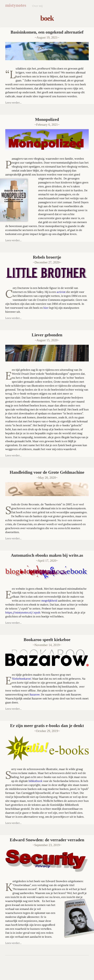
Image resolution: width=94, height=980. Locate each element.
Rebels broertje (47, 257)
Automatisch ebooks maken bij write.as (47, 555)
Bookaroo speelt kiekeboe (47, 640)
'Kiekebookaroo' (21, 679)
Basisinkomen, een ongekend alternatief (47, 32)
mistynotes (16, 5)
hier (46, 308)
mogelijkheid (49, 601)
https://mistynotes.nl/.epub (23, 612)
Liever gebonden (47, 335)
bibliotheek (36, 781)
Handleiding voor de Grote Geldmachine (47, 472)
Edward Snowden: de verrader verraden (47, 840)
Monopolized (47, 119)
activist (61, 292)
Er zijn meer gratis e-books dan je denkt (47, 726)
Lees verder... (13, 103)
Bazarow (35, 694)
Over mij (37, 6)
